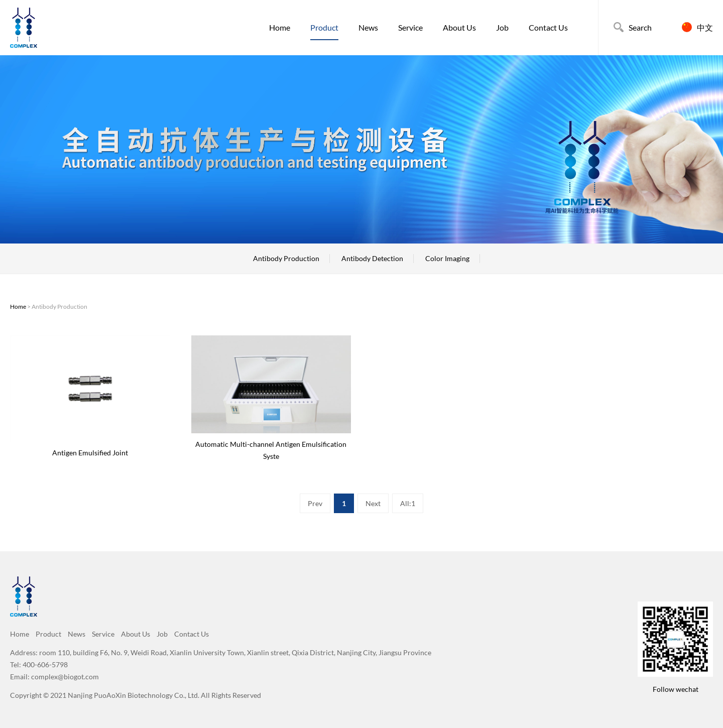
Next (373, 503)
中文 (705, 27)
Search (640, 27)
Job (502, 27)
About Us (459, 27)
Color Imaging (447, 258)
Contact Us (548, 27)
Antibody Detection (372, 258)
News (368, 27)
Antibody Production (286, 258)
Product (324, 27)
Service (410, 27)
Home (280, 27)
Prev (315, 503)
